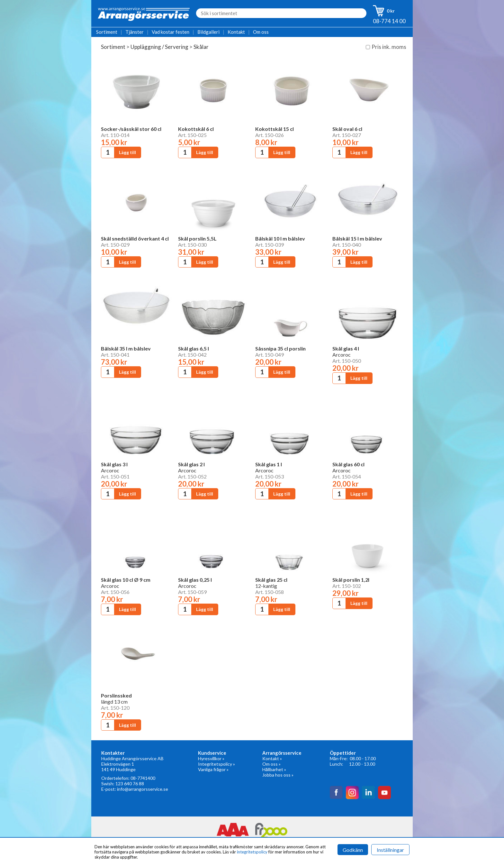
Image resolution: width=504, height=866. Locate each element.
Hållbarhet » (274, 769)
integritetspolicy (252, 852)
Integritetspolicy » (216, 764)
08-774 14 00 (389, 21)
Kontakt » (272, 758)
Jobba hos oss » (278, 775)
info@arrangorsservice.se (143, 789)
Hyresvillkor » (211, 758)
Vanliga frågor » (213, 769)
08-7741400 (143, 778)
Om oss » (271, 764)
